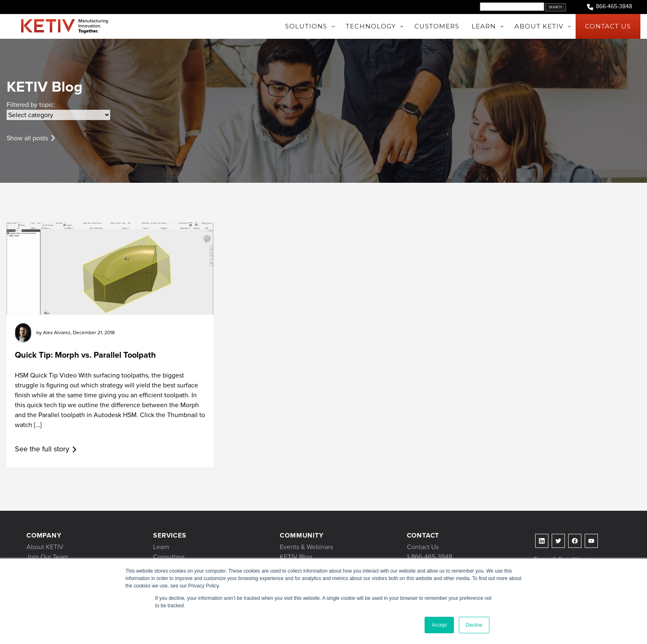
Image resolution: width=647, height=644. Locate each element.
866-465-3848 (609, 7)
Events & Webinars (306, 547)
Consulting (169, 557)
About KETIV (45, 547)
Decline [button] (474, 625)
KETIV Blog (296, 557)
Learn (161, 547)
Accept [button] (439, 625)
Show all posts (27, 138)
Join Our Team (47, 557)
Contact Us (423, 547)
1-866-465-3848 (430, 557)
